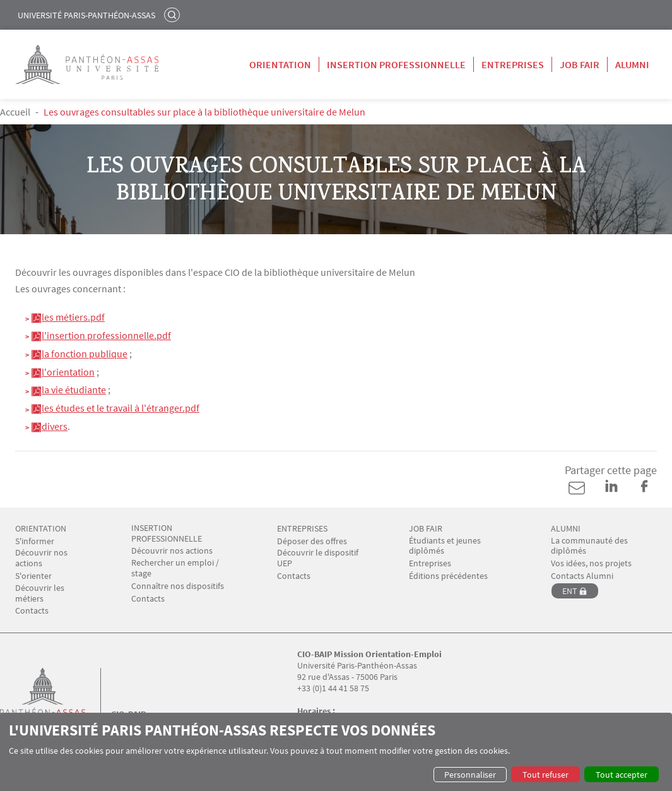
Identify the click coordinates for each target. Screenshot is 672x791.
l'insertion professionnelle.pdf (106, 335)
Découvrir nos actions (41, 558)
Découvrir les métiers (40, 593)
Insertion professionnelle (396, 64)
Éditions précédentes (448, 576)
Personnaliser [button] (470, 775)
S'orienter (33, 576)
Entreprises (513, 64)
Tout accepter (622, 775)
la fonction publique (85, 354)
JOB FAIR (426, 529)
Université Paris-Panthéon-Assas (86, 15)
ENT (570, 591)
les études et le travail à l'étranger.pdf (121, 408)
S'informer (35, 541)
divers (55, 426)
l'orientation (68, 372)
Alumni (632, 64)
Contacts (32, 611)
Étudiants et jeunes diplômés (445, 546)
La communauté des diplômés (589, 546)
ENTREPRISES (302, 529)
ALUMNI (566, 529)
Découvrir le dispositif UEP (318, 558)
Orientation (280, 64)
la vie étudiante (74, 390)
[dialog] (336, 752)
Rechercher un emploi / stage (175, 568)
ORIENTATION (41, 529)
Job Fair (580, 64)
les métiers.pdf (73, 317)
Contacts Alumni (582, 576)
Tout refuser (545, 775)
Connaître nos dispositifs (178, 586)
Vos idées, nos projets (591, 563)
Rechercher (174, 15)
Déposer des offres (312, 541)
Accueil (15, 112)
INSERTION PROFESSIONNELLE (167, 533)
